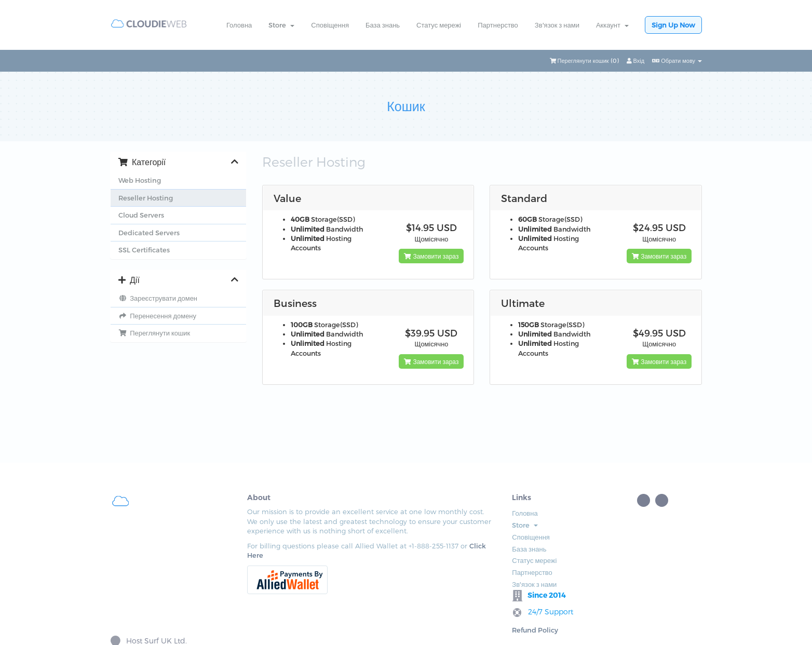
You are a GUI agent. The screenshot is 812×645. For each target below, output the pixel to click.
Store (281, 25)
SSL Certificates (144, 250)
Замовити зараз (431, 256)
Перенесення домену (157, 316)
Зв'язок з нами (557, 25)
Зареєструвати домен (158, 298)
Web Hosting (140, 180)
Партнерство (498, 25)
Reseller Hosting (146, 198)
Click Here (215, 565)
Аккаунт (612, 25)
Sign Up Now (673, 25)
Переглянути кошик (154, 333)
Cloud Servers (141, 215)
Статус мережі (439, 25)
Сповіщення (330, 25)
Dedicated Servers (149, 233)
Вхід (636, 61)
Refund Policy (488, 534)
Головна (239, 25)
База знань (383, 25)
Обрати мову (677, 61)
